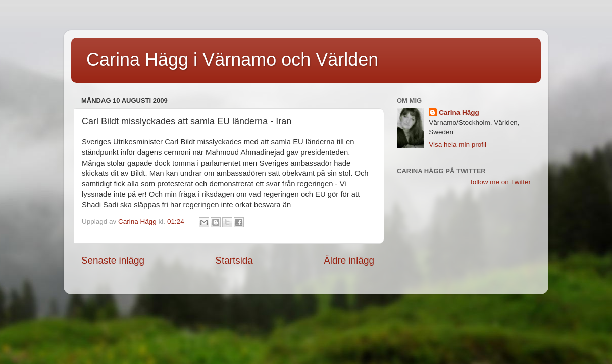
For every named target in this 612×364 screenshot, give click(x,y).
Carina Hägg (459, 112)
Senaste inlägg (113, 260)
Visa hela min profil (457, 145)
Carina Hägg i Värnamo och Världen (232, 59)
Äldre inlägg (349, 260)
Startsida (234, 260)
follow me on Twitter (501, 182)
